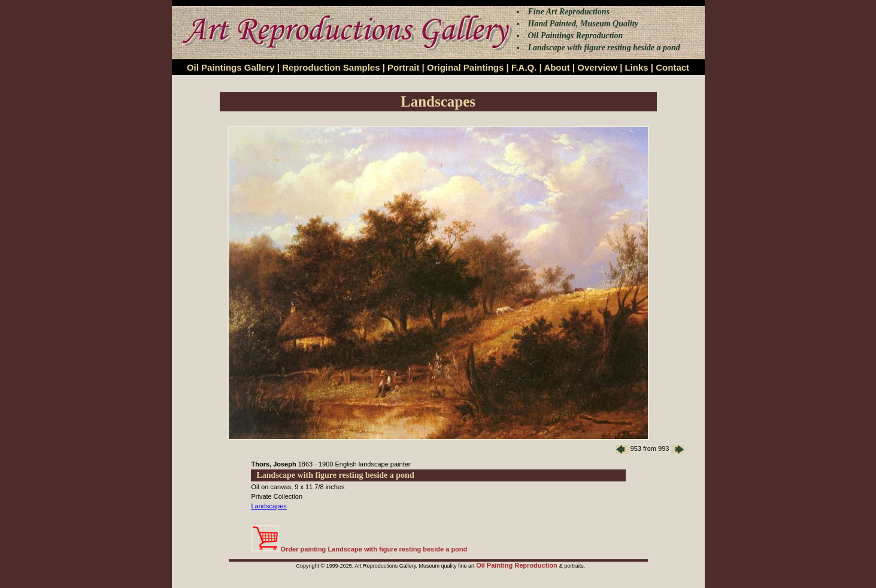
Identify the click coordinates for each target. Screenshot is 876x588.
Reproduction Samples (331, 67)
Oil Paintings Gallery (231, 67)
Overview (597, 67)
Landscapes (269, 506)
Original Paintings (465, 67)
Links (637, 67)
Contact (672, 67)
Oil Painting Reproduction (518, 565)
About (557, 67)
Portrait (403, 67)
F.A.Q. (524, 67)
